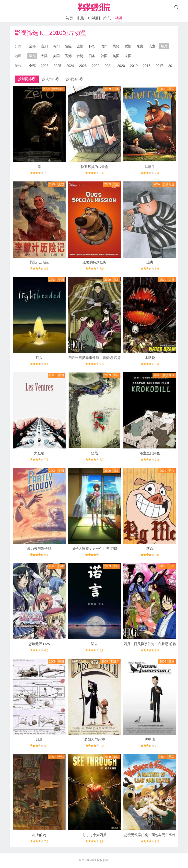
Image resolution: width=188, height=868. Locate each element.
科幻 (92, 46)
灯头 (39, 358)
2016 (172, 66)
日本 (92, 56)
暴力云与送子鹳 (39, 549)
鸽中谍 (150, 740)
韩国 (104, 56)
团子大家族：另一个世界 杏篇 (94, 549)
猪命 (150, 549)
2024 (70, 66)
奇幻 (56, 46)
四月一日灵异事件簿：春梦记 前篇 (150, 644)
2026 (45, 66)
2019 (134, 66)
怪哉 (94, 453)
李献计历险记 (39, 262)
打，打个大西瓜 (94, 835)
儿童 (152, 46)
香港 (68, 56)
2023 (83, 66)
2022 (96, 66)
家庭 (140, 46)
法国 (128, 56)
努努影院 (103, 860)
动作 (104, 46)
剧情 (80, 46)
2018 (147, 66)
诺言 (94, 644)
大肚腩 (39, 453)
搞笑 (116, 46)
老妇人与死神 (94, 740)
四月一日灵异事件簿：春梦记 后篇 (94, 358)
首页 (69, 18)
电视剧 (94, 18)
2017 (159, 66)
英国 (116, 56)
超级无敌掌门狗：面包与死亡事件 (150, 835)
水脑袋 (150, 358)
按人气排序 (51, 79)
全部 (32, 46)
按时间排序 (27, 79)
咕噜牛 (150, 167)
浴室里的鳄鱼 (150, 453)
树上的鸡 (39, 835)
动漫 (119, 18)
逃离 (150, 262)
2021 (108, 66)
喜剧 (44, 46)
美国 (56, 56)
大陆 (44, 56)
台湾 (80, 56)
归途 (39, 740)
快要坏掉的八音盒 (94, 167)
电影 (81, 18)
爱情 (128, 46)
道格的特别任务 (94, 262)
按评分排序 (75, 79)
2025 (57, 66)
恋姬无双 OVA (39, 644)
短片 (164, 46)
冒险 (68, 46)
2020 (121, 66)
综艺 (107, 18)
